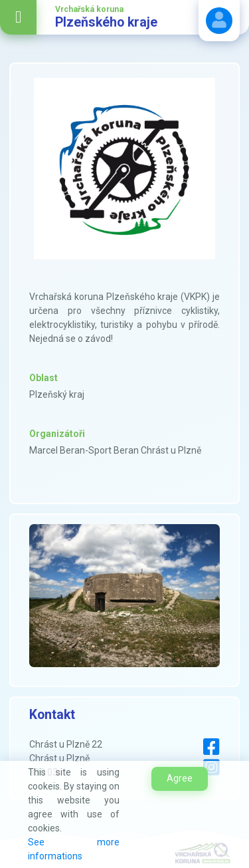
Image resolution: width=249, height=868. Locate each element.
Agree (180, 778)
